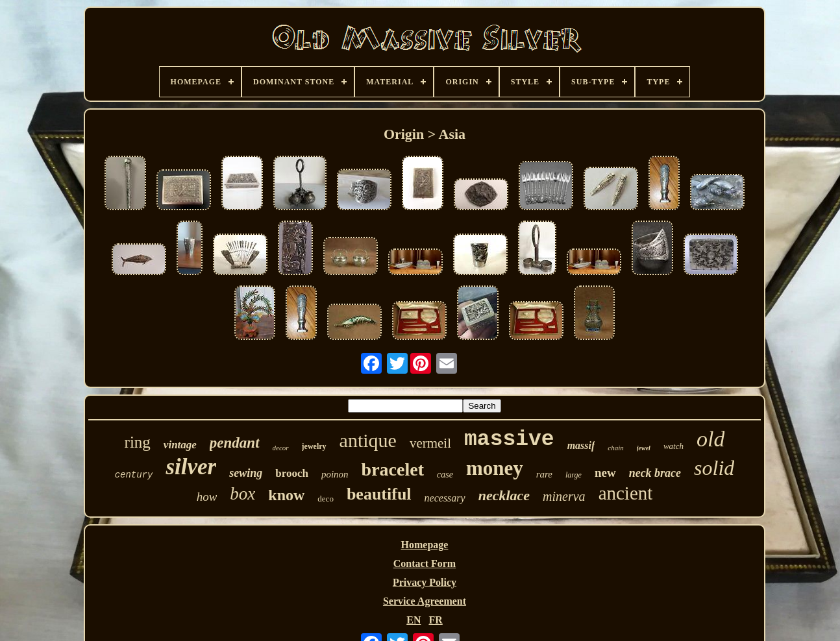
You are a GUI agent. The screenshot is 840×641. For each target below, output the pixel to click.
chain (615, 448)
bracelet (393, 469)
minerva (564, 496)
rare (544, 474)
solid (714, 468)
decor (281, 448)
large (574, 475)
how (207, 497)
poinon (335, 474)
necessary (445, 498)
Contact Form (425, 563)
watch (673, 446)
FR (435, 620)
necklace (504, 495)
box (242, 494)
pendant (235, 443)
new (605, 473)
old (710, 439)
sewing (246, 473)
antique (368, 440)
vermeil (430, 443)
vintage (180, 445)
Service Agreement (425, 601)
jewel (644, 448)
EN (414, 620)
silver (191, 467)
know (286, 495)
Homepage (425, 545)
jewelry (314, 446)
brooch (292, 473)
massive (509, 440)
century (134, 475)
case (445, 475)
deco (326, 499)
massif (581, 445)
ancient (626, 493)
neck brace (655, 473)
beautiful (379, 494)
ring (138, 442)
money (495, 468)
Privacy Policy (425, 582)
